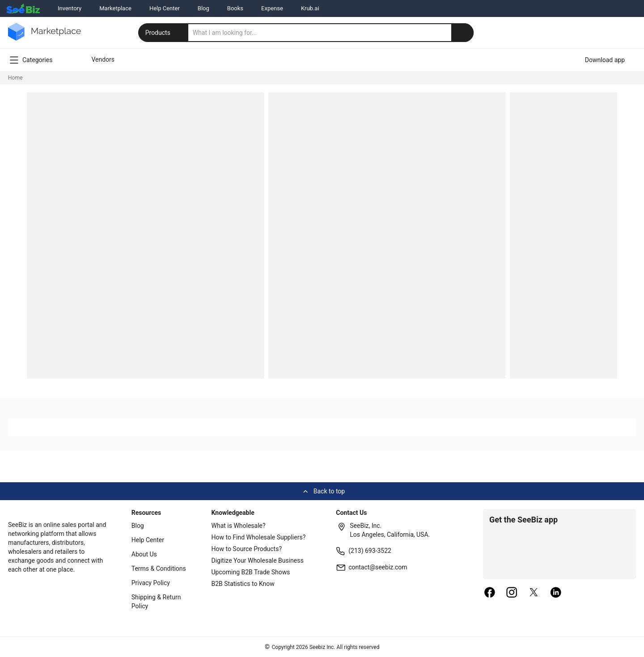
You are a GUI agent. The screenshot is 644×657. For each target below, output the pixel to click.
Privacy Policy (151, 583)
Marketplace (115, 8)
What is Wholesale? (239, 526)
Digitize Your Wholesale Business (258, 560)
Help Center (165, 8)
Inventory (70, 8)
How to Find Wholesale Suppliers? (259, 537)
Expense (272, 8)
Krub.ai (310, 8)
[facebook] (490, 593)
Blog (203, 8)
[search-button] (462, 33)
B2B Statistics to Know (243, 584)
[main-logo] (44, 38)
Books (235, 8)
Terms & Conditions (159, 569)
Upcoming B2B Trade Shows (251, 572)
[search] (331, 33)
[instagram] (512, 593)
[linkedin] (556, 593)
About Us (144, 554)
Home (15, 78)
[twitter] (534, 593)
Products (164, 33)
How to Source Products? (247, 549)
